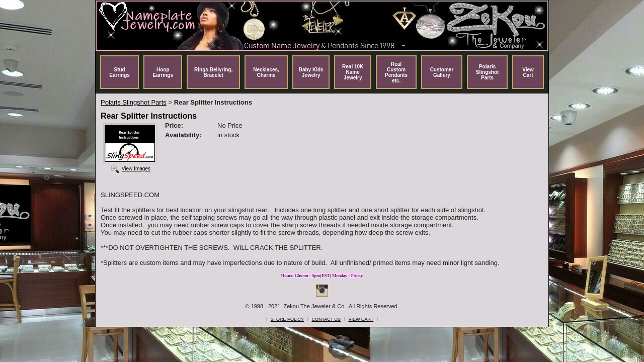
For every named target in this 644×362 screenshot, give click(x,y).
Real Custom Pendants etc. (396, 72)
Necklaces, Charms (266, 72)
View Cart (528, 72)
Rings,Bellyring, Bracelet (213, 72)
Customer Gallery (442, 72)
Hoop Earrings (163, 72)
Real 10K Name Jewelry (353, 72)
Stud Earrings (119, 72)
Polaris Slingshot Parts (488, 72)
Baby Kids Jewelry (311, 72)
